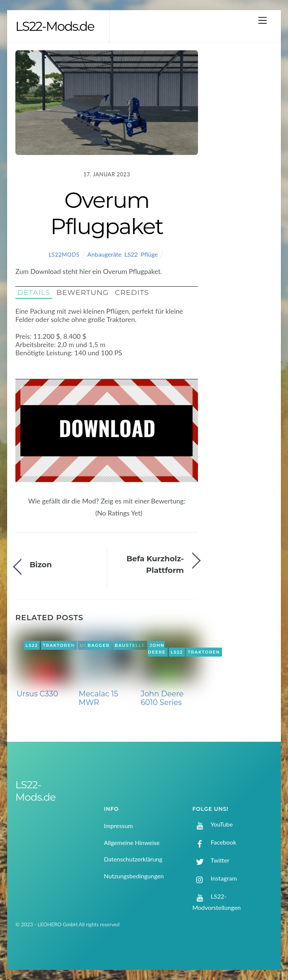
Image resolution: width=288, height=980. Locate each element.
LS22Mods (64, 255)
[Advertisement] (242, 170)
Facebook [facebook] (214, 842)
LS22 (131, 254)
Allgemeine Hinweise (132, 842)
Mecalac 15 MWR (98, 698)
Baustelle (130, 645)
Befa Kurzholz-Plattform (155, 564)
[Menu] (262, 20)
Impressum (118, 826)
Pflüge (149, 254)
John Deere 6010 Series (162, 698)
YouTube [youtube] (213, 824)
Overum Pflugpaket (106, 213)
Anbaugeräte (104, 254)
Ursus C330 (37, 694)
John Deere (157, 649)
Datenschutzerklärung (133, 859)
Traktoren (59, 645)
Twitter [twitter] (211, 860)
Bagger (99, 645)
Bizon (41, 564)
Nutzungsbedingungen (134, 876)
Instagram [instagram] (215, 878)
